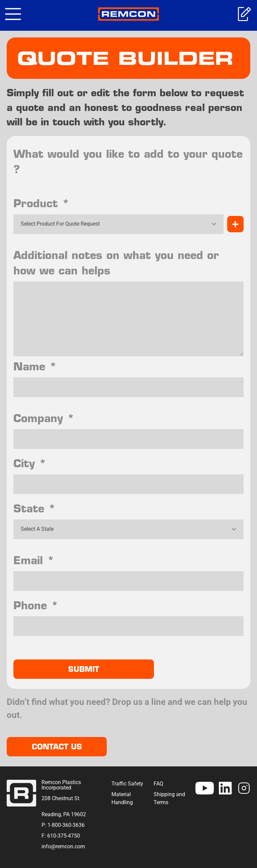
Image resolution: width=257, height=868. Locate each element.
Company (44, 418)
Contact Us (57, 747)
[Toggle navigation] (13, 14)
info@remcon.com (63, 846)
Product (41, 203)
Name (35, 366)
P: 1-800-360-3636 (63, 825)
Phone (36, 605)
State (35, 508)
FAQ (158, 784)
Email (34, 560)
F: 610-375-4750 (61, 836)
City (30, 463)
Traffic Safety (127, 784)
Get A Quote (244, 14)
